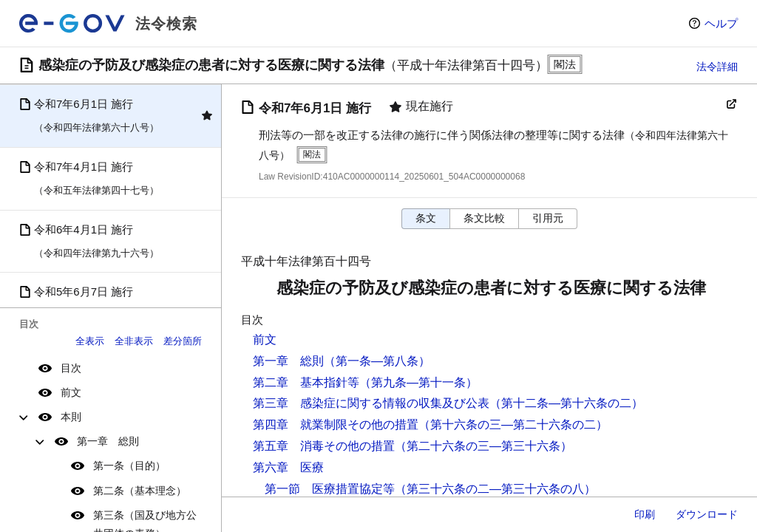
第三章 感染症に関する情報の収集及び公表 (371, 403)
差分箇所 (183, 341)
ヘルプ (721, 23)
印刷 (645, 514)
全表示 (90, 341)
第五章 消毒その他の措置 (324, 446)
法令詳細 (717, 66)
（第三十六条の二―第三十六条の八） (495, 489)
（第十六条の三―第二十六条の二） (513, 424)
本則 (71, 417)
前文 (71, 392)
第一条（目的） (129, 465)
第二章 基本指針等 (306, 382)
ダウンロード (707, 514)
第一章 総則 (108, 441)
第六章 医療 (288, 467)
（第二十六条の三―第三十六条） (483, 446)
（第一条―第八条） (377, 361)
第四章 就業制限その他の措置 (336, 424)
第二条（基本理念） (140, 491)
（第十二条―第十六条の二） (566, 403)
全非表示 (134, 341)
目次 (71, 368)
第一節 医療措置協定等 (330, 489)
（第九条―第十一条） (418, 382)
